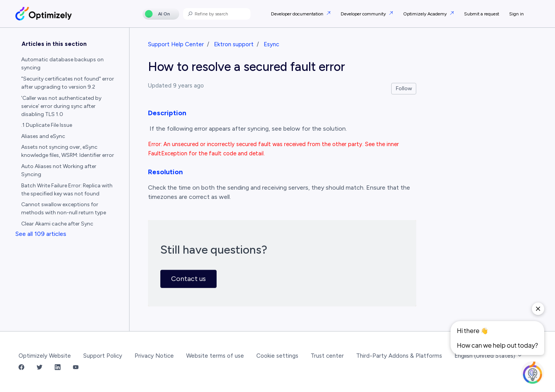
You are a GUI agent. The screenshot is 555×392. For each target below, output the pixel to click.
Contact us (188, 279)
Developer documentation (298, 14)
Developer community (364, 14)
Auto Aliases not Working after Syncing (59, 170)
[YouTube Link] (76, 368)
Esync (271, 44)
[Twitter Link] (40, 368)
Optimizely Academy (425, 14)
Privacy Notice (154, 356)
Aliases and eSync (43, 136)
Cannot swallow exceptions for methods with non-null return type (64, 209)
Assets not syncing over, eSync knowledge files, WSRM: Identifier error (68, 151)
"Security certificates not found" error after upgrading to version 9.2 (68, 83)
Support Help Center (176, 44)
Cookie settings (277, 356)
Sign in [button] (516, 14)
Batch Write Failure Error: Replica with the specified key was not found (67, 190)
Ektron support (234, 44)
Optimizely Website (45, 356)
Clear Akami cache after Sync (57, 224)
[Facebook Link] (21, 368)
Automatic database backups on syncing (62, 64)
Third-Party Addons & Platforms (399, 356)
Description (167, 113)
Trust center (327, 356)
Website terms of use (215, 356)
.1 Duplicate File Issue (47, 125)
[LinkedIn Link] (58, 368)
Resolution (165, 172)
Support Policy (103, 356)
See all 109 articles (41, 234)
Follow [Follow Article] (404, 88)
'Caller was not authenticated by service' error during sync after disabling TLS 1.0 (61, 106)
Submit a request (482, 14)
